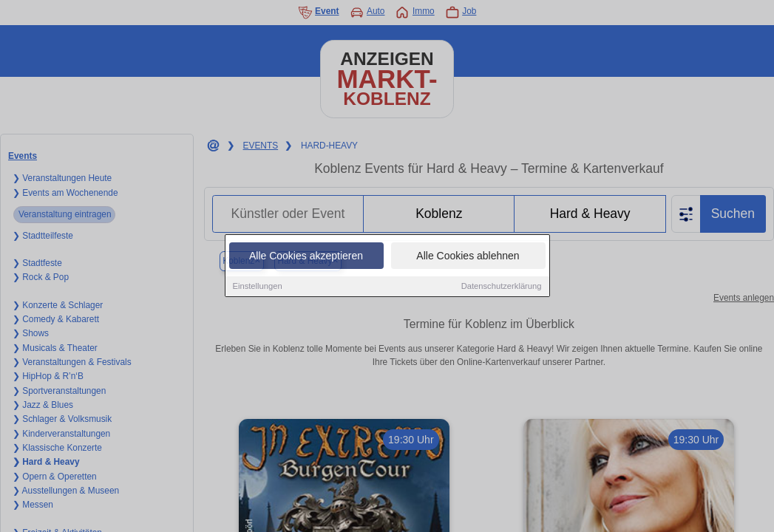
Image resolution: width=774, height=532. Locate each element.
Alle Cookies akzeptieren (306, 256)
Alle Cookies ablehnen (468, 256)
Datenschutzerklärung (502, 287)
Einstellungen (258, 287)
